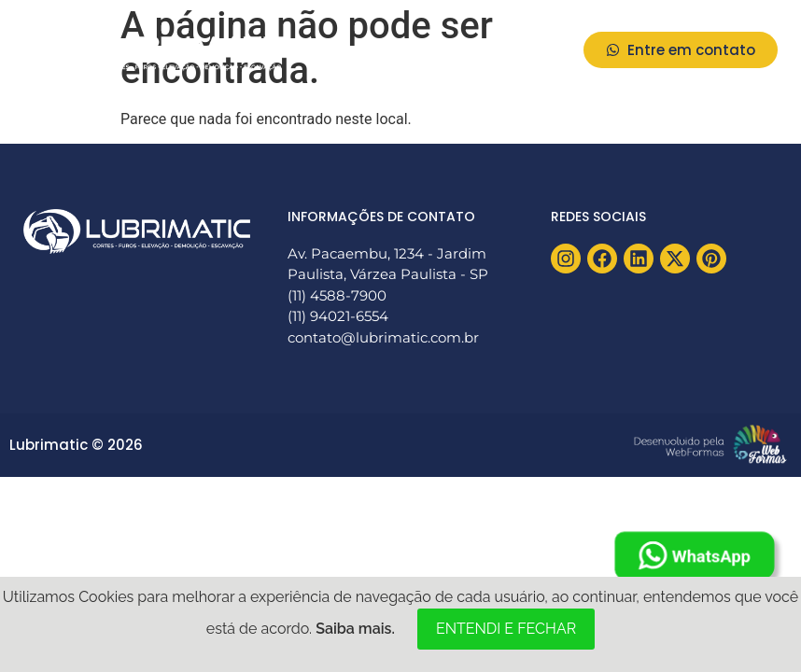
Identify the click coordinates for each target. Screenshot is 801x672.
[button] (544, 50)
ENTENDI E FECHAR (506, 629)
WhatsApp (695, 556)
